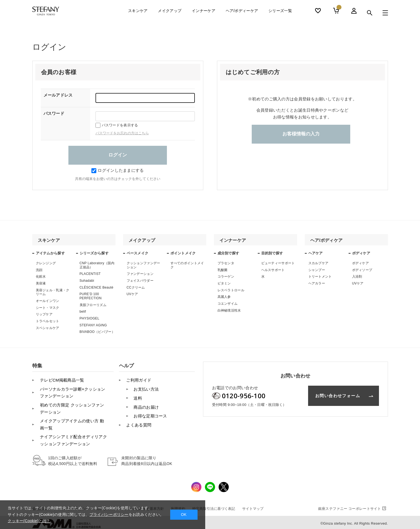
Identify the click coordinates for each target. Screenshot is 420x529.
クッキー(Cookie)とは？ (29, 521)
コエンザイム (228, 303)
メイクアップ (170, 13)
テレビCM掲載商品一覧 (61, 379)
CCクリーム (136, 287)
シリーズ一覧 (280, 13)
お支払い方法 (146, 388)
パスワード (54, 113)
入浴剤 (357, 277)
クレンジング (46, 263)
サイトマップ (253, 506)
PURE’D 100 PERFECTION (91, 296)
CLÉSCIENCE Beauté (96, 287)
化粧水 (41, 277)
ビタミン (224, 283)
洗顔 (39, 270)
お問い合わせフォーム (337, 395)
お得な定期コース (150, 413)
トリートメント (320, 277)
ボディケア (361, 263)
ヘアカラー (317, 283)
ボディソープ (362, 270)
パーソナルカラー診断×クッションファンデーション (72, 391)
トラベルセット (48, 321)
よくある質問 (138, 422)
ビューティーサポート (278, 263)
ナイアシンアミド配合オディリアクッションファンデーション (73, 438)
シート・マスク (48, 307)
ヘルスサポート (273, 270)
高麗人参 (224, 297)
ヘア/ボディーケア (242, 13)
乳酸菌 (223, 270)
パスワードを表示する (120, 125)
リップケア (44, 314)
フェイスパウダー (140, 280)
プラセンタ (226, 263)
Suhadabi (87, 280)
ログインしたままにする (118, 170)
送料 (137, 396)
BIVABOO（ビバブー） (97, 331)
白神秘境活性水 (229, 310)
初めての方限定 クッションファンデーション (71, 407)
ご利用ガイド (138, 379)
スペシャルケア (48, 327)
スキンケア (138, 13)
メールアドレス (58, 95)
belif (83, 311)
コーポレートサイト (353, 506)
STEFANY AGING (93, 324)
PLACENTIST (90, 274)
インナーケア (204, 13)
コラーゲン (226, 277)
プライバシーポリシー (109, 515)
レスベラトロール (231, 290)
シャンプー (317, 270)
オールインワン (48, 300)
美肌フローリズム (93, 304)
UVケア (132, 294)
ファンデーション (140, 274)
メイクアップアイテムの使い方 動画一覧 (71, 422)
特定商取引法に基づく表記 (214, 506)
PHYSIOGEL (89, 318)
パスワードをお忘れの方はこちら (122, 133)
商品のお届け (146, 405)
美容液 (41, 283)
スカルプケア (318, 263)
